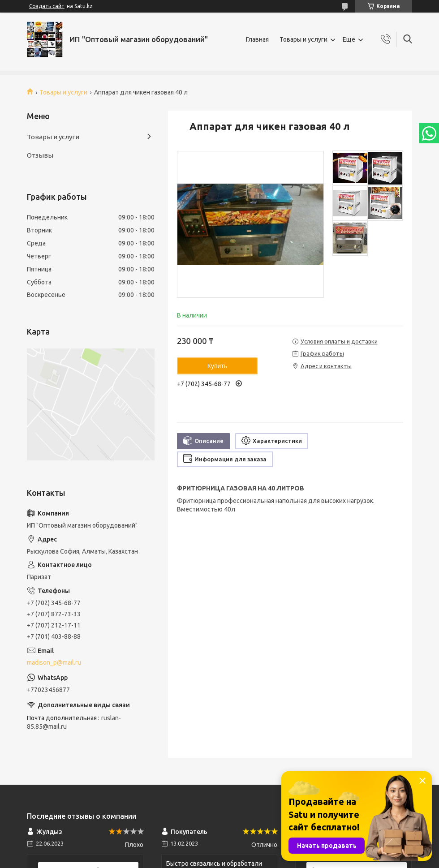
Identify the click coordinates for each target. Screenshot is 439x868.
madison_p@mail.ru (54, 662)
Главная (257, 39)
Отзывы (40, 155)
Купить (217, 366)
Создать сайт (47, 6)
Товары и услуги (303, 39)
